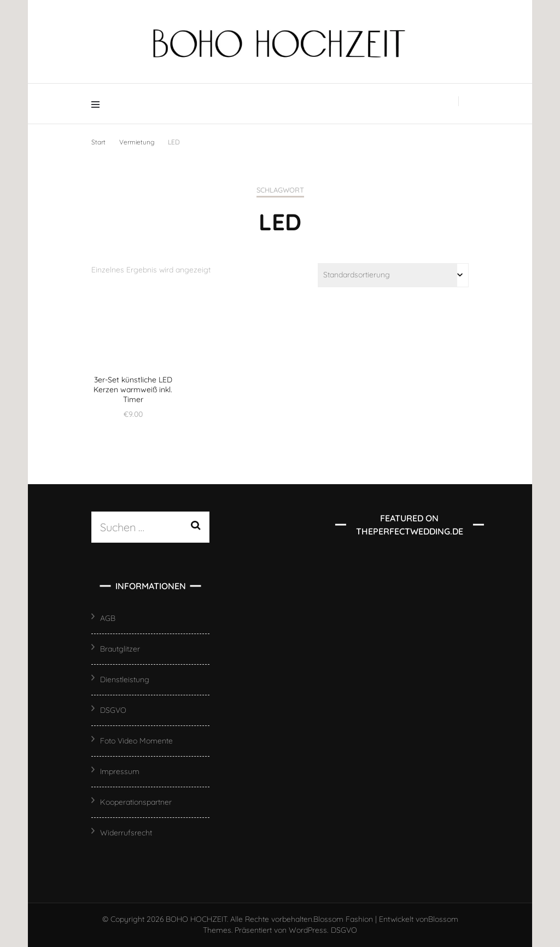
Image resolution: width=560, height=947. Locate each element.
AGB (108, 618)
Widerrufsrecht (126, 833)
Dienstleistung (125, 679)
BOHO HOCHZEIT (196, 919)
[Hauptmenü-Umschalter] (98, 104)
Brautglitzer (120, 649)
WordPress (308, 930)
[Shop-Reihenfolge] (393, 275)
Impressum (120, 771)
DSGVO (113, 710)
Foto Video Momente (136, 741)
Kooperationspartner (136, 802)
